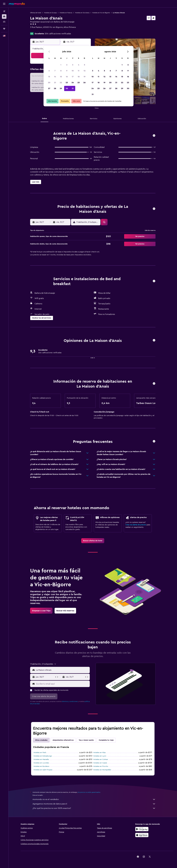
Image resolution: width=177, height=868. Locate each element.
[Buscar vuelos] (4, 11)
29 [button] (61, 88)
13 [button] (49, 77)
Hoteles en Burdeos (41, 766)
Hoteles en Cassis (100, 763)
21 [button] (55, 83)
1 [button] (61, 65)
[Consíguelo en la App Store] (142, 835)
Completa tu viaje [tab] (106, 740)
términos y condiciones (70, 701)
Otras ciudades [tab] (41, 740)
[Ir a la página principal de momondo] (17, 4)
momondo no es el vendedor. (94, 799)
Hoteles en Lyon (100, 756)
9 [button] (67, 71)
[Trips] (4, 29)
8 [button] (61, 71)
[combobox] (62, 670)
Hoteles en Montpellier (102, 770)
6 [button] (49, 71)
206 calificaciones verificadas (58, 34)
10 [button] (73, 71)
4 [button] (79, 65)
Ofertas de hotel (36, 13)
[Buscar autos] (4, 22)
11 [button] (79, 71)
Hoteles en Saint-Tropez (43, 770)
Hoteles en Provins (101, 766)
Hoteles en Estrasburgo (43, 756)
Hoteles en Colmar (101, 759)
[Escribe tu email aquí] (62, 684)
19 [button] (85, 77)
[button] (4, 4)
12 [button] (85, 71)
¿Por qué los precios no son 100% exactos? (94, 808)
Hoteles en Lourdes (41, 763)
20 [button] (49, 83)
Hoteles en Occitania (82, 13)
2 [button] (67, 65)
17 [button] (73, 77)
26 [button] (84, 83)
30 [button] (67, 88)
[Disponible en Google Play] (142, 829)
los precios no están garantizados (89, 792)
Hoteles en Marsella (41, 759)
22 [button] (61, 83)
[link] (93, 541)
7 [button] (55, 71)
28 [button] (55, 88)
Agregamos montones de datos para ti (94, 804)
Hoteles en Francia (66, 13)
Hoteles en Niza (99, 753)
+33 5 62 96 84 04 (38, 30)
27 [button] (49, 88)
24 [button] (73, 83)
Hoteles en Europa (50, 13)
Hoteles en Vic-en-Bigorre (101, 13)
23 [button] (67, 83)
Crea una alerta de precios (136, 525)
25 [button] (79, 83)
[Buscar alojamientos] (4, 17)
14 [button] (55, 77)
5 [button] (85, 65)
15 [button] (61, 77)
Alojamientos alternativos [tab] (63, 740)
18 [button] (79, 77)
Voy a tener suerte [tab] (86, 740)
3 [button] (73, 65)
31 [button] (73, 88)
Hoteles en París (40, 753)
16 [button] (67, 77)
